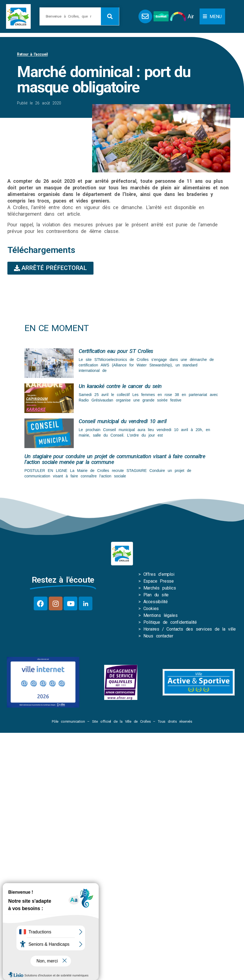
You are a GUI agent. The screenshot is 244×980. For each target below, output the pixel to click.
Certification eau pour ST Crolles (116, 351)
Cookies (151, 609)
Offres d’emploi (159, 574)
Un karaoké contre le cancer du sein (120, 386)
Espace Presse (159, 581)
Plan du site (156, 595)
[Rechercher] (110, 16)
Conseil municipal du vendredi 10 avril (123, 421)
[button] (212, 16)
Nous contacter (158, 636)
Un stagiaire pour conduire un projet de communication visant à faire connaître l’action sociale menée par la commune (115, 459)
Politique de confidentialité (170, 622)
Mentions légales (161, 615)
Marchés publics (160, 588)
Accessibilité (156, 602)
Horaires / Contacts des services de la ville (190, 629)
